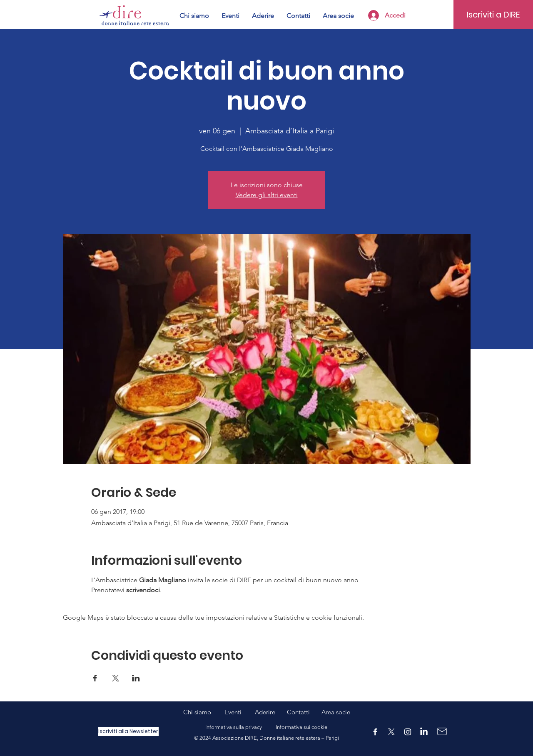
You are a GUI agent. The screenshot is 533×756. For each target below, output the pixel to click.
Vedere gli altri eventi (267, 195)
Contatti (298, 712)
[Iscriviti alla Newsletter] (128, 731)
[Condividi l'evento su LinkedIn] (136, 678)
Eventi (240, 712)
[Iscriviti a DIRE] (493, 15)
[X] (391, 732)
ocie (344, 712)
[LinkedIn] (424, 732)
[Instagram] (408, 732)
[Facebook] (375, 732)
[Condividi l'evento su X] (116, 678)
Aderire (265, 712)
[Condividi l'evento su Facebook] (95, 678)
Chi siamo (204, 712)
